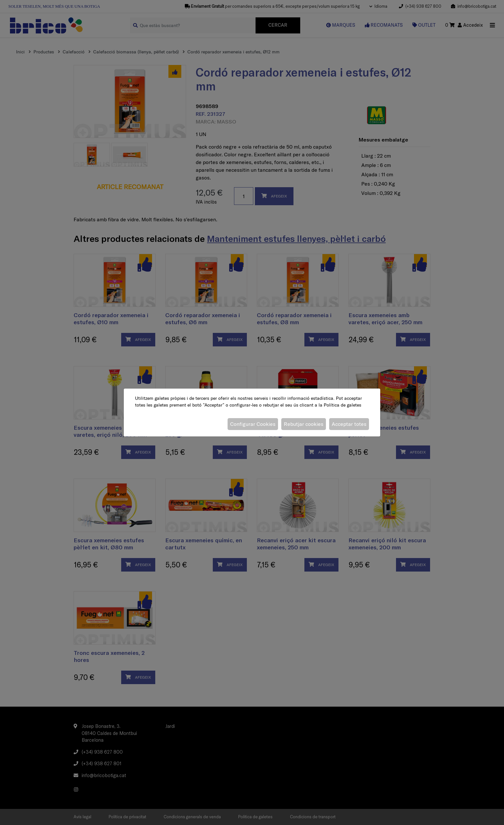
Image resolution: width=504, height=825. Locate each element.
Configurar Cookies (253, 424)
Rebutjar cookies (304, 424)
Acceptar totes (349, 424)
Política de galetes (342, 405)
